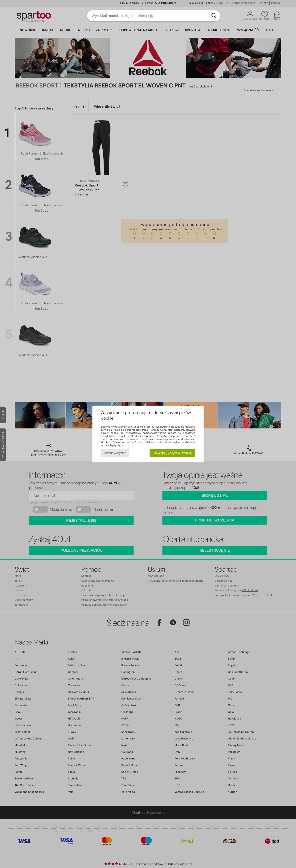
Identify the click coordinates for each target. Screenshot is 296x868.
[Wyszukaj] (214, 16)
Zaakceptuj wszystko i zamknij (173, 453)
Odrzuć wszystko (115, 453)
